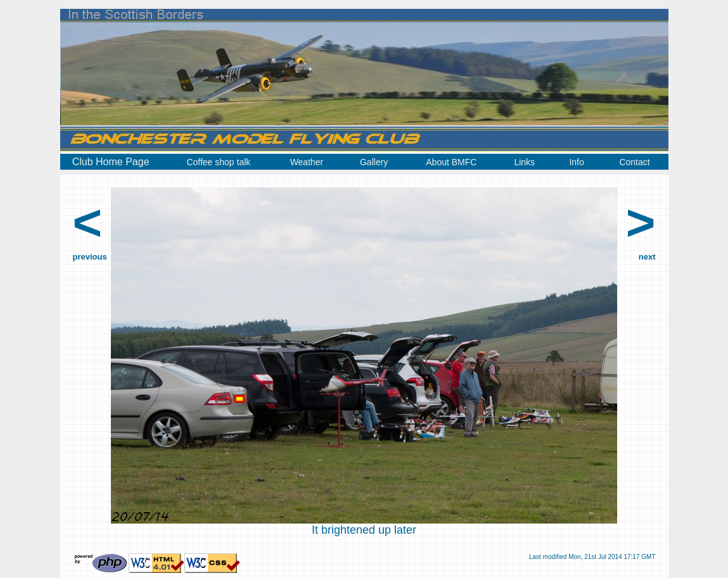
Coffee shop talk (218, 162)
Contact (634, 162)
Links (524, 162)
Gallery (374, 162)
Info (576, 162)
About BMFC (451, 162)
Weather (307, 162)
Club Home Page (111, 162)
